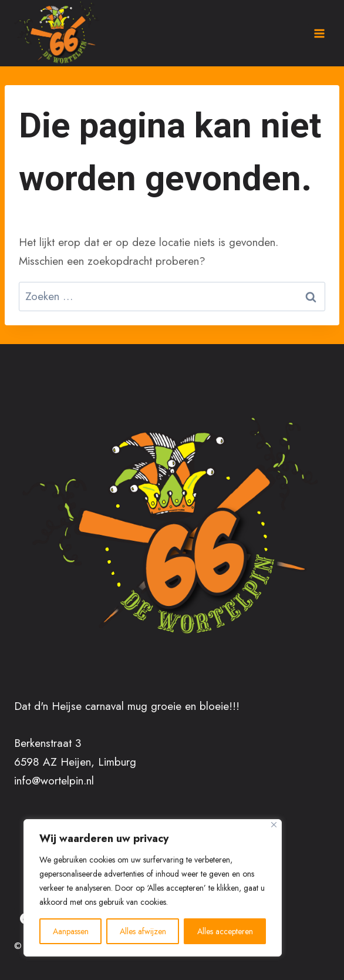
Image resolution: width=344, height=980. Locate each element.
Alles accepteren (225, 931)
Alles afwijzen (143, 931)
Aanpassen (71, 931)
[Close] (274, 825)
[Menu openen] (319, 33)
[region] (153, 888)
